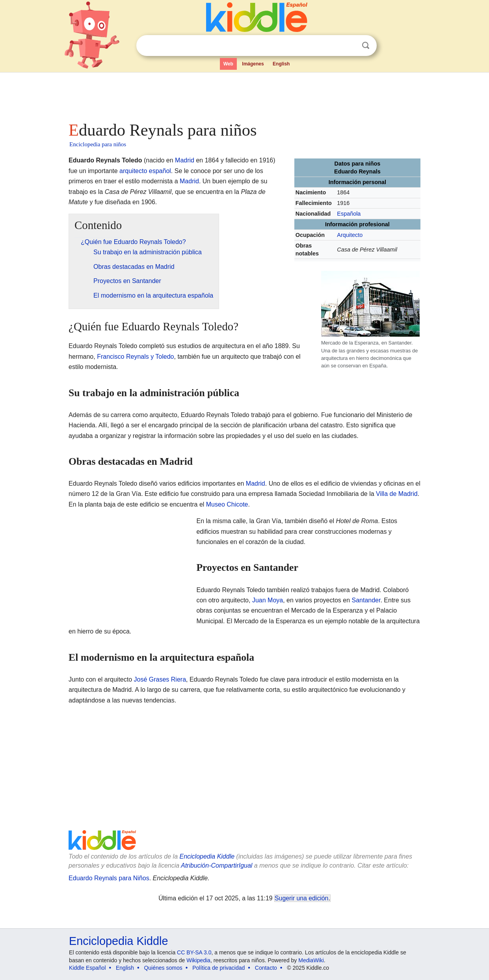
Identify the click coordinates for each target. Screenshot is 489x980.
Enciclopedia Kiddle (207, 856)
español (160, 171)
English (281, 64)
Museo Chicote (227, 504)
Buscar (366, 46)
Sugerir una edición (301, 898)
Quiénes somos (163, 968)
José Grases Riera (160, 679)
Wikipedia (198, 960)
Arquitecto (350, 235)
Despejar (350, 46)
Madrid (185, 160)
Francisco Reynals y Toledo (135, 357)
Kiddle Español (87, 968)
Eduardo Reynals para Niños (109, 878)
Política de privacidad (218, 968)
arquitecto (133, 171)
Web (228, 64)
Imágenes (253, 64)
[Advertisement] (244, 95)
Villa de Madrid (397, 494)
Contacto (266, 968)
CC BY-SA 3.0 (194, 952)
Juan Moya (268, 600)
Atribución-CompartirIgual (217, 865)
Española (349, 214)
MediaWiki (311, 960)
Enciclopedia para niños (98, 144)
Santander (366, 600)
